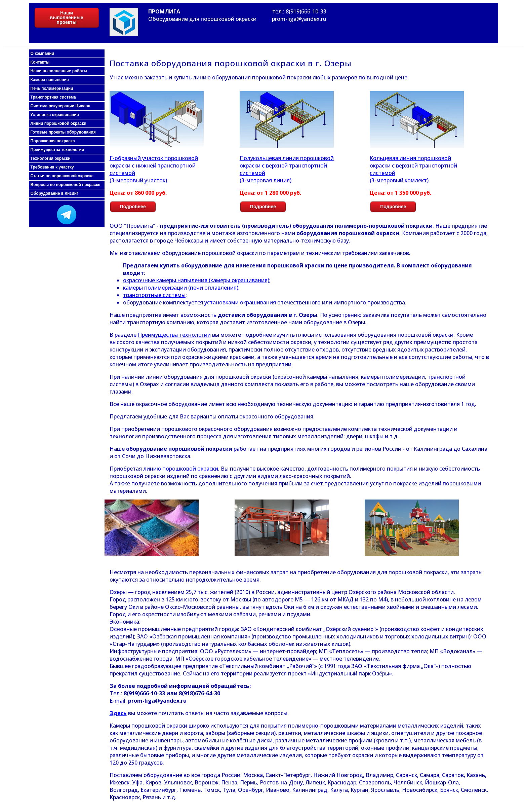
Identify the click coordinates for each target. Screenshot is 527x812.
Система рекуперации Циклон (60, 106)
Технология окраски (51, 158)
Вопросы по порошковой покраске (66, 185)
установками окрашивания (240, 302)
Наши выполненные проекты (67, 17)
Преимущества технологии (57, 150)
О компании (43, 53)
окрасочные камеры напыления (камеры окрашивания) (196, 280)
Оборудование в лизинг (54, 193)
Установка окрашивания (55, 115)
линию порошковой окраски (181, 469)
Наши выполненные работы (59, 71)
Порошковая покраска (53, 141)
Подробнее (133, 207)
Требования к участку (52, 167)
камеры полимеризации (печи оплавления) (181, 288)
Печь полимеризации (52, 88)
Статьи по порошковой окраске (62, 176)
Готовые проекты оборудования (63, 132)
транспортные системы (154, 295)
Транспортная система (53, 97)
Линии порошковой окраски (58, 123)
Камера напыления (50, 80)
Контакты (40, 62)
